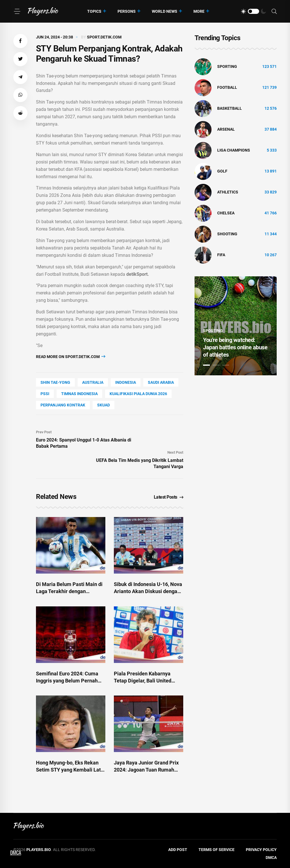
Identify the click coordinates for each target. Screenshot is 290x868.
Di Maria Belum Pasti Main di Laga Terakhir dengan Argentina (69, 591)
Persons (127, 11)
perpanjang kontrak (63, 405)
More (199, 11)
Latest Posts (169, 497)
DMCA (271, 858)
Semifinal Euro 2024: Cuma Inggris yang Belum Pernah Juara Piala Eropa (67, 681)
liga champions (234, 150)
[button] (20, 41)
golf (222, 171)
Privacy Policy (261, 850)
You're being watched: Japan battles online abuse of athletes (235, 347)
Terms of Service (217, 850)
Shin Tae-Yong (55, 382)
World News (165, 11)
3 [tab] (226, 365)
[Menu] (17, 11)
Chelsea (226, 213)
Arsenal (226, 129)
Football (227, 87)
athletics (228, 192)
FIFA (221, 255)
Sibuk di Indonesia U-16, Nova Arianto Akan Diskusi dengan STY (148, 591)
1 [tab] (206, 365)
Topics (94, 11)
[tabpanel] (236, 326)
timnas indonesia (79, 394)
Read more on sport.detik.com (71, 357)
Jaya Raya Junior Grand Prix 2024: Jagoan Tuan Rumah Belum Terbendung (146, 770)
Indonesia (126, 382)
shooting (227, 234)
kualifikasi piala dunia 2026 (138, 394)
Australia (93, 382)
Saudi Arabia (161, 382)
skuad (104, 405)
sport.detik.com (104, 37)
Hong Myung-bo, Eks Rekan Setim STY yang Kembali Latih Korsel (71, 770)
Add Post (178, 850)
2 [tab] (216, 365)
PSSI (45, 394)
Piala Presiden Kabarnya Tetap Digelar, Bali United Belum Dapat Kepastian (143, 681)
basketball (230, 108)
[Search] (274, 11)
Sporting (227, 66)
